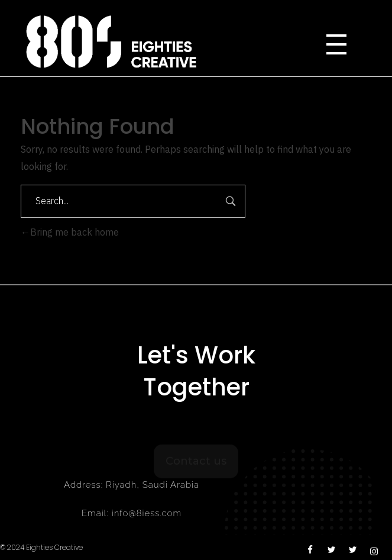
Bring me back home (70, 233)
